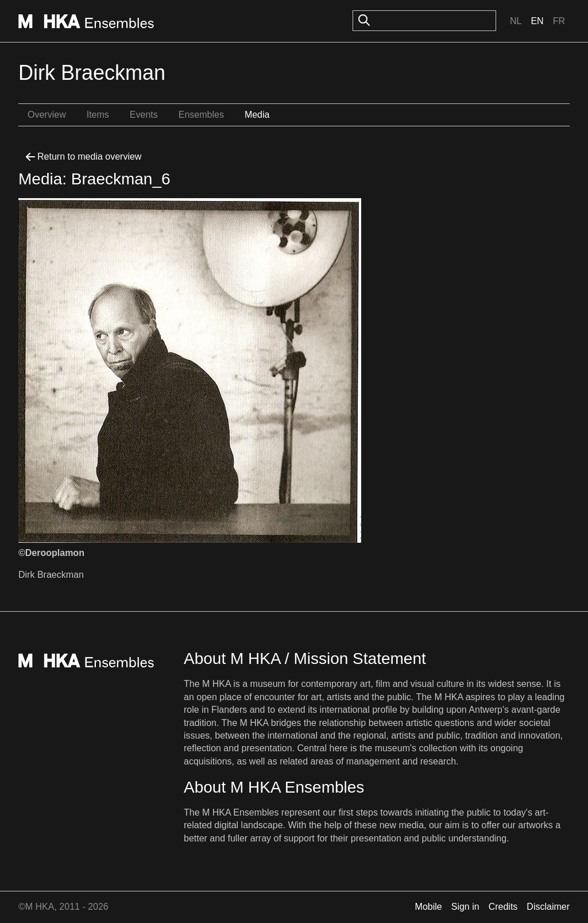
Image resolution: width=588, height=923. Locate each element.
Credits (503, 907)
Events (144, 115)
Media (257, 115)
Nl (516, 21)
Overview (47, 115)
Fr (559, 21)
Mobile (429, 907)
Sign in (465, 907)
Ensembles (201, 115)
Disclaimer (548, 907)
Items (98, 115)
